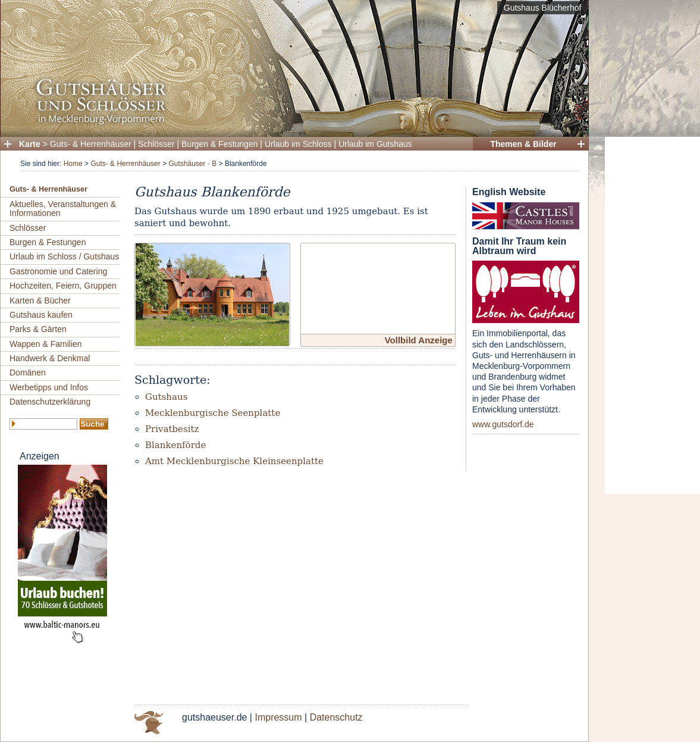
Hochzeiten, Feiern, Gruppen (63, 286)
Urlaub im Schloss (298, 144)
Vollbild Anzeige (419, 340)
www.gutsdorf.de (503, 424)
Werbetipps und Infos (49, 387)
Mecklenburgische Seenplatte (213, 413)
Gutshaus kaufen (41, 315)
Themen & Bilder (523, 144)
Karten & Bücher (40, 300)
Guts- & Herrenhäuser (91, 144)
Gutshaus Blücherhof (543, 8)
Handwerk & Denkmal (50, 358)
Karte (30, 144)
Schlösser (156, 144)
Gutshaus (166, 397)
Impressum (278, 717)
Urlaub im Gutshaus (375, 144)
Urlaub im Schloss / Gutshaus (64, 256)
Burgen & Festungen (219, 144)
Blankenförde (175, 445)
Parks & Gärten (38, 329)
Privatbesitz (172, 429)
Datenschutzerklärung (50, 402)
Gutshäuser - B (192, 164)
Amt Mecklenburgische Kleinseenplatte (234, 461)
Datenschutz (336, 717)
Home (73, 164)
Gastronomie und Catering (58, 271)
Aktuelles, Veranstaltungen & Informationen (63, 209)
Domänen (28, 372)
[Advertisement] (652, 315)
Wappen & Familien (46, 344)
